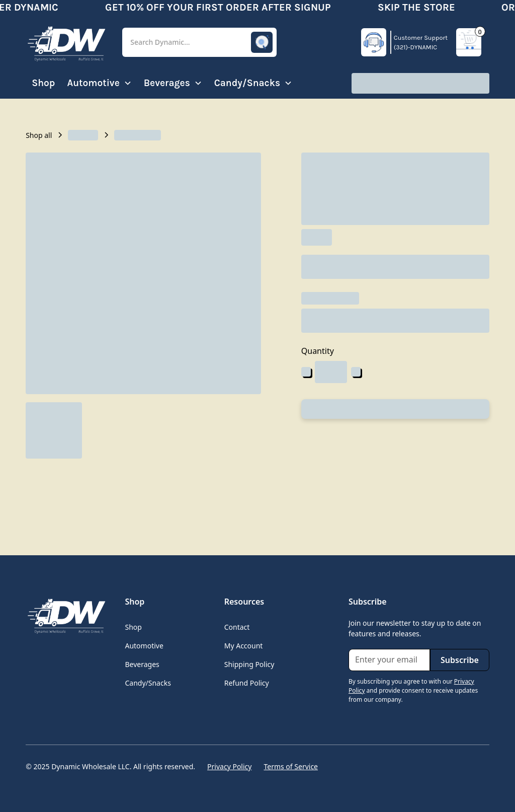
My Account (244, 646)
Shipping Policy (249, 664)
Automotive (144, 646)
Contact (237, 627)
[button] (199, 43)
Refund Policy (247, 683)
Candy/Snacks (148, 683)
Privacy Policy (229, 766)
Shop (43, 83)
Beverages (142, 664)
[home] (66, 42)
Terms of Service (291, 766)
